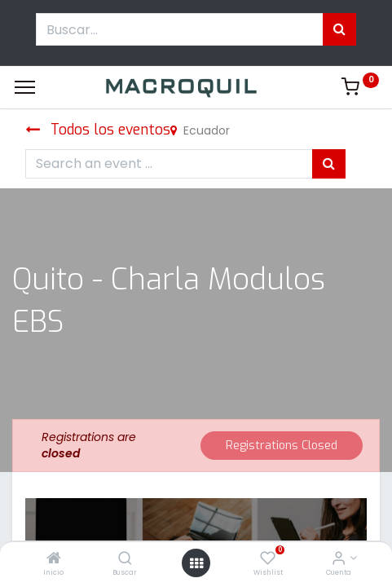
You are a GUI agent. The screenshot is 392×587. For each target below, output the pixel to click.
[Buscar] (125, 559)
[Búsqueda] (339, 29)
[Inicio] (54, 559)
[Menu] (25, 87)
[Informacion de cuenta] (339, 559)
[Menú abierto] (196, 563)
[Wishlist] (268, 559)
